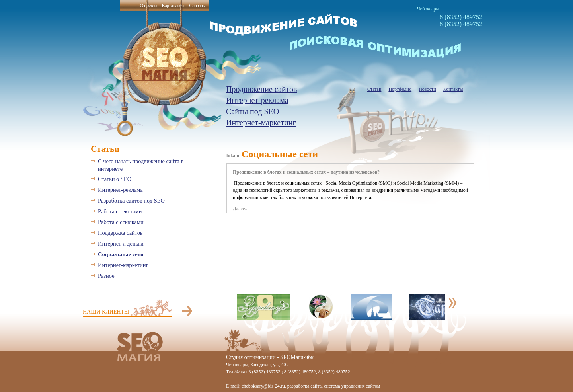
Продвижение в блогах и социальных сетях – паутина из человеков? (306, 172)
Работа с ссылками (121, 222)
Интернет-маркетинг (261, 123)
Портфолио (400, 89)
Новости (427, 89)
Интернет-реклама (257, 100)
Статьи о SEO (115, 179)
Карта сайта (172, 5)
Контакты (453, 89)
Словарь (197, 5)
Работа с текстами (120, 211)
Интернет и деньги (121, 244)
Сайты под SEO (252, 111)
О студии (148, 5)
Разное (106, 276)
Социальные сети (121, 254)
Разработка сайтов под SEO (131, 201)
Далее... (241, 209)
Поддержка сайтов (120, 233)
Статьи (374, 89)
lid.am (233, 156)
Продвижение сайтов (262, 89)
